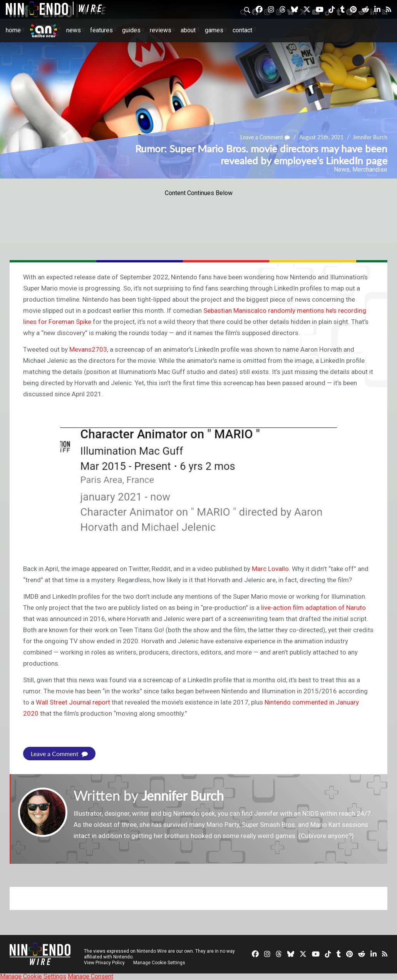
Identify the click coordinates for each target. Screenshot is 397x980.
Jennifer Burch (370, 138)
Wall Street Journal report (73, 702)
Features (101, 30)
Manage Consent (90, 976)
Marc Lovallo (270, 569)
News (74, 30)
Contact (242, 30)
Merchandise (370, 169)
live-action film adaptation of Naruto (313, 608)
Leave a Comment (265, 138)
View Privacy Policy (104, 963)
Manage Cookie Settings (160, 963)
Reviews (161, 30)
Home (13, 30)
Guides (131, 30)
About (188, 30)
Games (214, 30)
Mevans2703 (88, 349)
